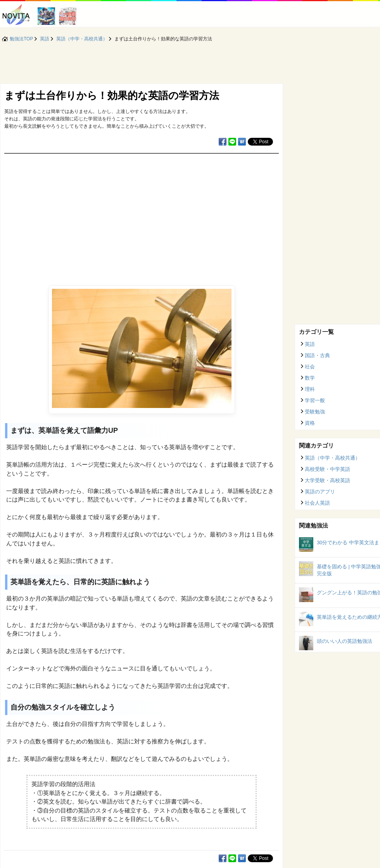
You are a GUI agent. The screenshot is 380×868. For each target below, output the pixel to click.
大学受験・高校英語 (327, 480)
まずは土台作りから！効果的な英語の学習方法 (112, 95)
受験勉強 (315, 412)
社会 (310, 367)
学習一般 (315, 400)
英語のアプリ (320, 492)
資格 (310, 423)
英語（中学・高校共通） (332, 458)
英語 (310, 344)
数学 (310, 378)
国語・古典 (317, 355)
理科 (310, 389)
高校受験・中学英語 (327, 469)
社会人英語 (317, 503)
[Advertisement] (142, 212)
